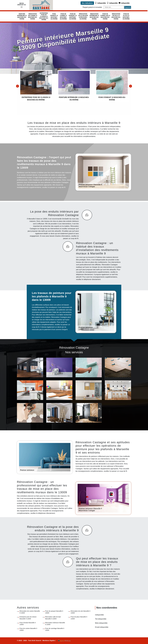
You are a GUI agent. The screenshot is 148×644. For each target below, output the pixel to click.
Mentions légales (49, 641)
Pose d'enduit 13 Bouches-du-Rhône (54, 16)
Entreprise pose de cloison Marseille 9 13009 (28, 618)
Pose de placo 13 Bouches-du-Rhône (126, 16)
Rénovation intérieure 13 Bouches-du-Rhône (94, 16)
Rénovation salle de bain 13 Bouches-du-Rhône (83, 16)
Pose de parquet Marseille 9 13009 (54, 612)
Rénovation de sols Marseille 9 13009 (80, 612)
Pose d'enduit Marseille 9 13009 (28, 624)
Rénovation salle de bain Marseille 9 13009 (53, 618)
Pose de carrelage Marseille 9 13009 (55, 629)
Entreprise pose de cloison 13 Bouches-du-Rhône (44, 16)
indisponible (100, 3)
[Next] (131, 86)
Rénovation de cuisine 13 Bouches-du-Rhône (33, 16)
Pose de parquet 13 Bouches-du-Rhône (73, 16)
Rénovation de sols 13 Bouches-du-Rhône (116, 16)
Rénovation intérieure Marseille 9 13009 (55, 624)
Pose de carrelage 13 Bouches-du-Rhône (105, 16)
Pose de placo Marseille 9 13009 (79, 618)
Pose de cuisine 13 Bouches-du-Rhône (63, 16)
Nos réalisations (87, 3)
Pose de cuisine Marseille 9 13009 (28, 629)
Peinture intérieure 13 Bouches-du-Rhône (22, 16)
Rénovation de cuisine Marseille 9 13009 (30, 612)
